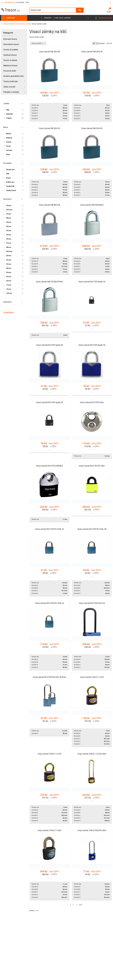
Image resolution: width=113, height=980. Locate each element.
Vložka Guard (11, 190)
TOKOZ (9, 118)
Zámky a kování (9, 87)
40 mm (9, 226)
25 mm (9, 205)
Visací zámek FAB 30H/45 (92, 52)
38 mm (9, 218)
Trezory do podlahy (11, 50)
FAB (8, 110)
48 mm (9, 247)
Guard (8, 178)
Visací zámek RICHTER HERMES (49, 466)
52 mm (9, 260)
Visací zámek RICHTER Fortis (92, 402)
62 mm (9, 276)
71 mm (9, 285)
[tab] (14, 105)
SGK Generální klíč (105, 18)
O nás (56, 18)
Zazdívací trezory (10, 55)
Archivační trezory (10, 39)
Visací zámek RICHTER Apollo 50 (92, 345)
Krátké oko (10, 182)
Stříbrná (9, 138)
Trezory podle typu (11, 81)
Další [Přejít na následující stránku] (81, 905)
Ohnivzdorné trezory (11, 44)
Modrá (9, 134)
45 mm (9, 239)
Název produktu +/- (38, 43)
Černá (8, 146)
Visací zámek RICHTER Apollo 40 (49, 345)
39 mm (9, 222)
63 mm (9, 281)
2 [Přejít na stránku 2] (73, 905)
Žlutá (8, 154)
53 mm (9, 264)
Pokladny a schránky (11, 92)
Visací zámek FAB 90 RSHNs (92, 205)
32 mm (9, 214)
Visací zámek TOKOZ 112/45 (92, 677)
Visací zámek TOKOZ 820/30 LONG (92, 830)
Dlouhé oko (10, 169)
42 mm (9, 230)
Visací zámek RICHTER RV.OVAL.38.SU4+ (49, 677)
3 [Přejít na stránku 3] (77, 905)
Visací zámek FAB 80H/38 (49, 205)
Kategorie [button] (11, 18)
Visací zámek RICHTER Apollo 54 (49, 402)
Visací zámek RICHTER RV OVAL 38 (92, 529)
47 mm (9, 243)
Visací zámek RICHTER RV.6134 (92, 603)
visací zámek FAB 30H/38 (49, 52)
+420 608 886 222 (10, 3)
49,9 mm (9, 251)
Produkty (48, 18)
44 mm (9, 235)
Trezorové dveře (10, 71)
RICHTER (9, 114)
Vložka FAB (10, 186)
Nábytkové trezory (10, 66)
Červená (9, 150)
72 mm (9, 289)
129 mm (9, 293)
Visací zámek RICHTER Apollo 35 (92, 282)
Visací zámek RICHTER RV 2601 (92, 466)
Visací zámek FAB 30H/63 (92, 128)
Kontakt (68, 18)
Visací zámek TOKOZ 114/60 (49, 830)
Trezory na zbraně (10, 60)
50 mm (9, 256)
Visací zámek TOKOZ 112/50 (49, 754)
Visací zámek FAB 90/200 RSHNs (49, 282)
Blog (61, 18)
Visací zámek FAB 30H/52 (49, 128)
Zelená (9, 142)
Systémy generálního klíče (13, 76)
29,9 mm (9, 210)
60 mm (9, 272)
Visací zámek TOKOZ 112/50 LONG (92, 754)
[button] (109, 10)
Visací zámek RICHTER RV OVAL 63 (49, 603)
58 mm (9, 268)
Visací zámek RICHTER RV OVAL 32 (49, 529)
